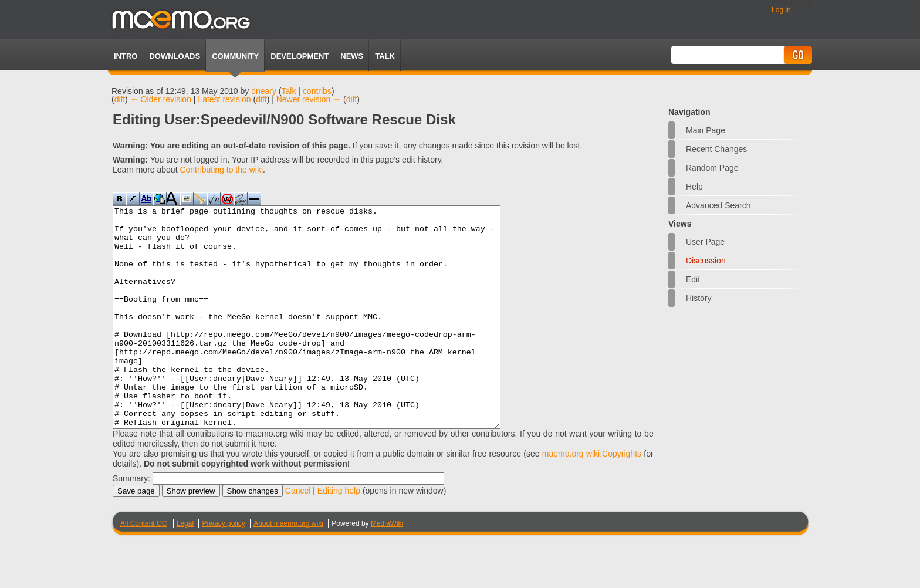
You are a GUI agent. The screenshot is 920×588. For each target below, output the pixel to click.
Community (235, 56)
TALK (385, 56)
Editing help (339, 535)
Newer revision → (309, 99)
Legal (185, 567)
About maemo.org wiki (288, 567)
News (352, 56)
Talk (289, 91)
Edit (693, 279)
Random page (712, 168)
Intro (126, 56)
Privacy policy (223, 567)
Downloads (175, 56)
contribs (317, 91)
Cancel (298, 535)
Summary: (131, 522)
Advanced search (718, 205)
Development (300, 56)
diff (120, 99)
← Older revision (161, 99)
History (699, 298)
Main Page (706, 130)
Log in (781, 10)
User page (705, 242)
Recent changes (716, 149)
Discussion (706, 261)
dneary (264, 91)
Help (694, 187)
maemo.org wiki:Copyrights (592, 498)
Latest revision (224, 99)
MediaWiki (387, 567)
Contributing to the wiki (221, 170)
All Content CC (143, 567)
